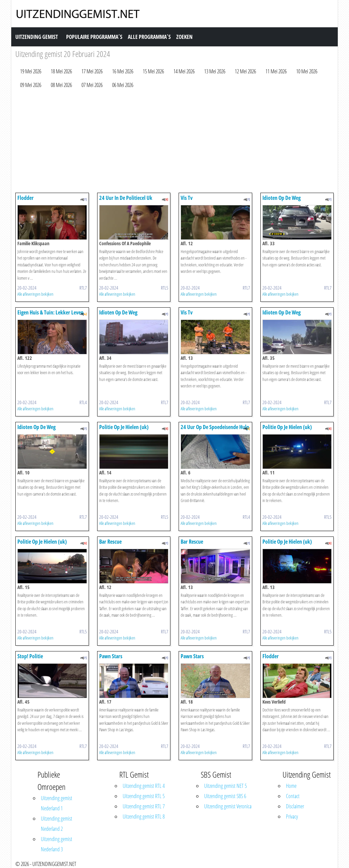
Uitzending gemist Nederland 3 (57, 844)
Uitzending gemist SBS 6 (225, 796)
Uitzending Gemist (37, 37)
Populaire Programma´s (94, 37)
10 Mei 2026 (307, 71)
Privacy (292, 816)
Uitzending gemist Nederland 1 (57, 803)
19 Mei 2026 (31, 71)
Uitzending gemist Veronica (228, 806)
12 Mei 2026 (245, 71)
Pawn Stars (111, 656)
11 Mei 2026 (276, 71)
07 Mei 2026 (92, 85)
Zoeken (184, 37)
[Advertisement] (174, 142)
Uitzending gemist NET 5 (225, 786)
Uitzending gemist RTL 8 (144, 816)
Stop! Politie (30, 656)
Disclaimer (295, 806)
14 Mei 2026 (184, 71)
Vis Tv (187, 198)
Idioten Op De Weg (282, 198)
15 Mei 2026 (153, 71)
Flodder (26, 198)
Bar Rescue (110, 542)
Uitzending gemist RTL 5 (144, 796)
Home (291, 786)
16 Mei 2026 (123, 71)
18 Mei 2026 (61, 71)
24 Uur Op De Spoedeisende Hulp (215, 427)
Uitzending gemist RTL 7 (144, 806)
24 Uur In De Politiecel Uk (126, 198)
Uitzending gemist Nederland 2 (57, 824)
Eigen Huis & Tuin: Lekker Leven (50, 312)
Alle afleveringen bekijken (35, 294)
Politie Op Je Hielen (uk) (124, 427)
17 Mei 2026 (92, 71)
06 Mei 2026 (123, 85)
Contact (293, 796)
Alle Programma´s (149, 37)
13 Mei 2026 (215, 71)
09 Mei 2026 (31, 85)
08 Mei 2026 (61, 85)
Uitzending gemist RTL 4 (144, 786)
